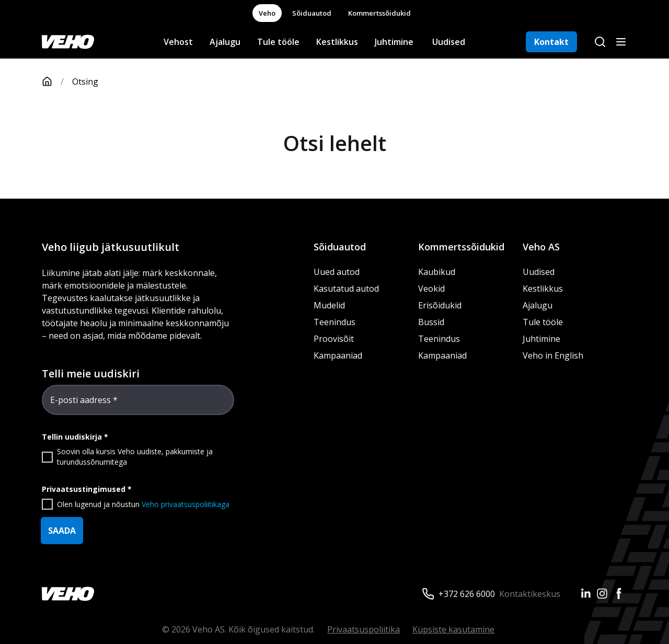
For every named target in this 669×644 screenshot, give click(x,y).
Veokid (431, 289)
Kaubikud (437, 272)
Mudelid (329, 305)
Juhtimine (395, 42)
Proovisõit (334, 339)
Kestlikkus (337, 42)
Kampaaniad (338, 355)
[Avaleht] (57, 82)
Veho (267, 13)
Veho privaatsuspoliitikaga (186, 504)
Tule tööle (278, 42)
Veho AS (541, 247)
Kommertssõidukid (379, 13)
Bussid (431, 322)
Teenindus (334, 322)
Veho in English (553, 355)
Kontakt (551, 42)
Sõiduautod (312, 13)
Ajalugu (225, 42)
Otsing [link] (85, 82)
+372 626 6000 (467, 594)
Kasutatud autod (346, 289)
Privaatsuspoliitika (364, 629)
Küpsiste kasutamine (453, 629)
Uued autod (337, 272)
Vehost (178, 42)
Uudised (449, 42)
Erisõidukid (440, 305)
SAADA (62, 531)
